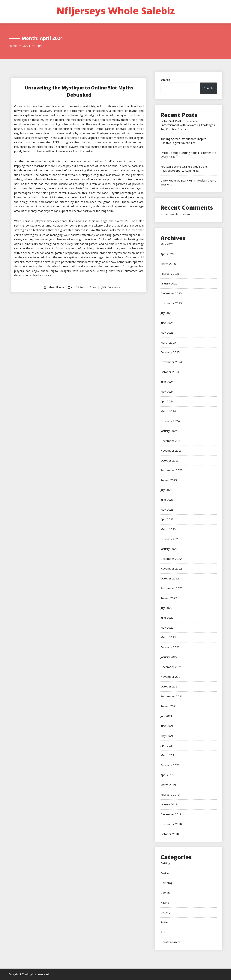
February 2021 (170, 765)
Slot (94, 287)
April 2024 (167, 401)
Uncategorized (170, 942)
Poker (164, 922)
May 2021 (167, 736)
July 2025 (166, 313)
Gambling (166, 883)
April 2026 (167, 254)
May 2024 (167, 392)
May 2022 (167, 627)
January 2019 (169, 804)
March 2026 (168, 264)
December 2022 (171, 559)
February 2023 (170, 539)
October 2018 (170, 834)
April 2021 (167, 745)
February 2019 (170, 795)
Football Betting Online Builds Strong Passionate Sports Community (184, 168)
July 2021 (166, 716)
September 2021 (172, 696)
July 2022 (166, 608)
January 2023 (169, 549)
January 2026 (169, 283)
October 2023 (170, 460)
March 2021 (168, 755)
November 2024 (171, 362)
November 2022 (171, 568)
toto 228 (94, 230)
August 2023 (169, 480)
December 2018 (171, 814)
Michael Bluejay (55, 287)
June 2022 (167, 618)
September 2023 (172, 470)
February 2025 (170, 352)
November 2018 (171, 824)
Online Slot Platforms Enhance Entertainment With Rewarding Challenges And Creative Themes (188, 125)
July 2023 (166, 490)
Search (165, 80)
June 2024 (167, 382)
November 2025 (171, 303)
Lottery (165, 912)
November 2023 (171, 450)
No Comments (112, 287)
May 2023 (167, 510)
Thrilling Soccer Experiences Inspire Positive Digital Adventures (183, 141)
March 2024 (168, 411)
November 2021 (171, 677)
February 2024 (170, 421)
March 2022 (168, 637)
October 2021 (170, 686)
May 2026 (167, 244)
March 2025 (168, 342)
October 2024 (170, 372)
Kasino (165, 903)
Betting (165, 863)
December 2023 (171, 441)
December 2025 (171, 293)
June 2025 (167, 323)
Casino (165, 873)
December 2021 (171, 667)
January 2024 (169, 431)
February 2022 (170, 647)
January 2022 (169, 657)
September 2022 (172, 588)
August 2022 (169, 598)
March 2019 (168, 785)
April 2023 (167, 519)
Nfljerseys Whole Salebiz (116, 11)
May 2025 (167, 332)
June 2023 (167, 500)
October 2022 (170, 578)
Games (165, 893)
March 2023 (168, 529)
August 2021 (169, 706)
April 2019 (167, 775)
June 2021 (167, 726)
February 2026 (170, 274)
